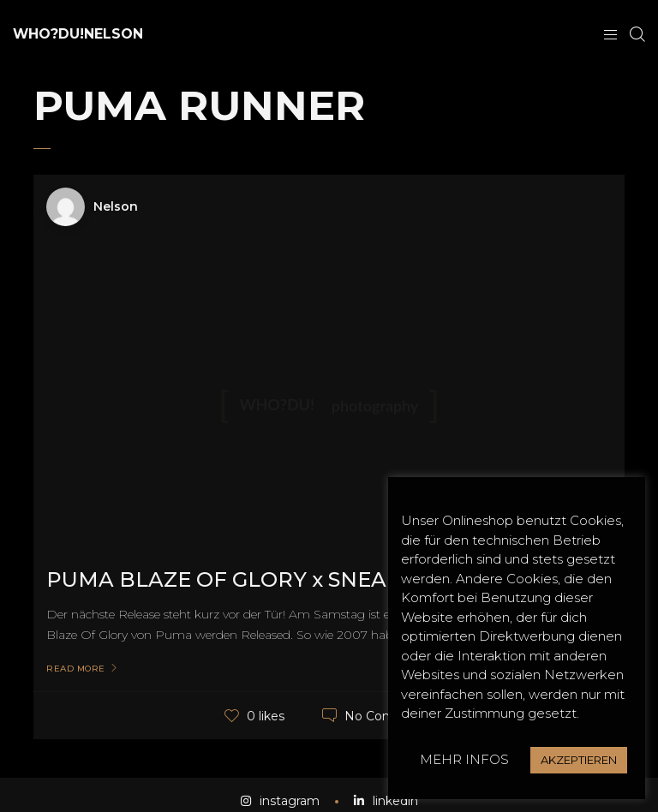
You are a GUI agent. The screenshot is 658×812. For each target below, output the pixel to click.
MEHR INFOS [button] (464, 759)
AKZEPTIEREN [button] (579, 760)
